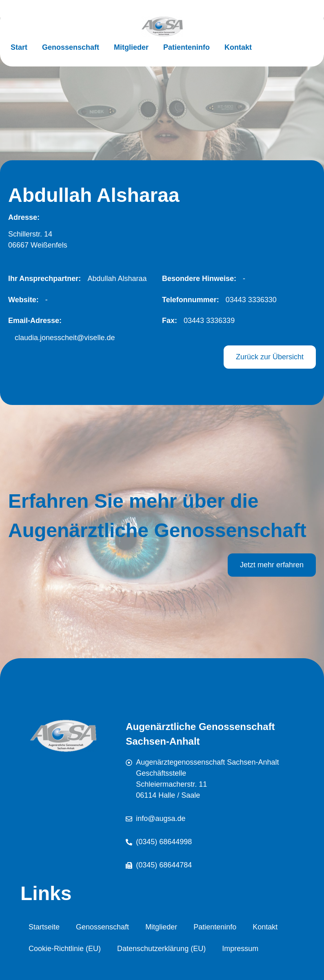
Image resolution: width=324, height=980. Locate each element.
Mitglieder (131, 47)
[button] (114, 279)
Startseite (44, 927)
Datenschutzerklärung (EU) (161, 949)
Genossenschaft (71, 47)
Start (19, 47)
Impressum (240, 949)
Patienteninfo (186, 47)
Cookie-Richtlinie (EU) (65, 949)
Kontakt (238, 47)
